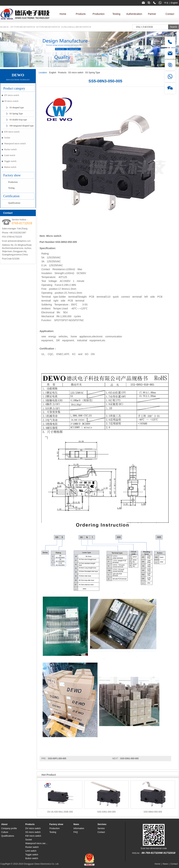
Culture (5, 832)
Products (81, 14)
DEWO (18, 75)
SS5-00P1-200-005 (57, 759)
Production (99, 14)
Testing (116, 14)
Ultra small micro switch (76, 27)
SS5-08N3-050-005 (153, 812)
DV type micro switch (23, 27)
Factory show (12, 175)
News (76, 824)
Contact (170, 14)
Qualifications (14, 203)
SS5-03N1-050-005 (129, 759)
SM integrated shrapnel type (22, 126)
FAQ (76, 832)
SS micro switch (76, 73)
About (4, 824)
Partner (152, 14)
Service (101, 828)
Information (79, 828)
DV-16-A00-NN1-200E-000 (60, 812)
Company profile (9, 828)
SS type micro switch (48, 27)
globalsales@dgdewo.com (19, 241)
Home (63, 14)
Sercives (102, 824)
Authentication (134, 14)
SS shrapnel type (17, 108)
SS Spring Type (93, 73)
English (174, 3)
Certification (11, 196)
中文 (166, 3)
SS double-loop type (18, 120)
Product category (14, 88)
